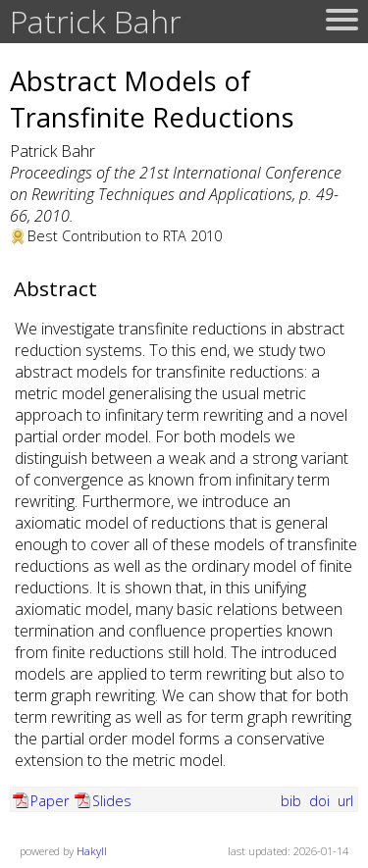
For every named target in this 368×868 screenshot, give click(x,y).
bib (293, 801)
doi (321, 801)
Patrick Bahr (96, 21)
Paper (50, 801)
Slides (112, 801)
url (345, 801)
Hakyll (92, 851)
